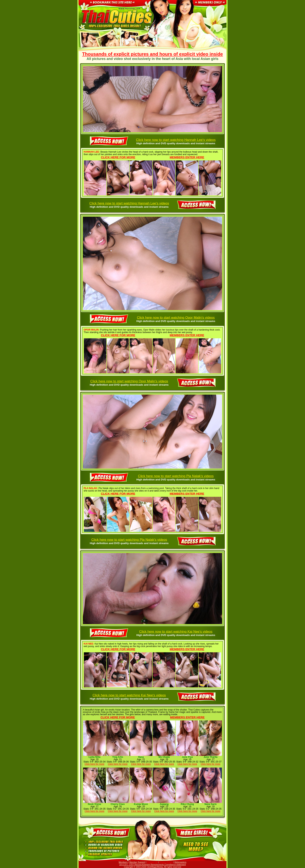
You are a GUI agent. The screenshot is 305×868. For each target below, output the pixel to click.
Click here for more (118, 157)
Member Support (137, 862)
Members (123, 862)
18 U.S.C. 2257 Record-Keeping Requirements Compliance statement (152, 864)
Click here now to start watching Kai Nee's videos (176, 631)
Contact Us (152, 862)
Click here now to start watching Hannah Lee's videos (176, 140)
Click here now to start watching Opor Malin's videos (176, 317)
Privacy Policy (166, 862)
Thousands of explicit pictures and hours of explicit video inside (152, 54)
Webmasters (181, 862)
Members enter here (187, 157)
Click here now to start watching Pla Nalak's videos (176, 476)
